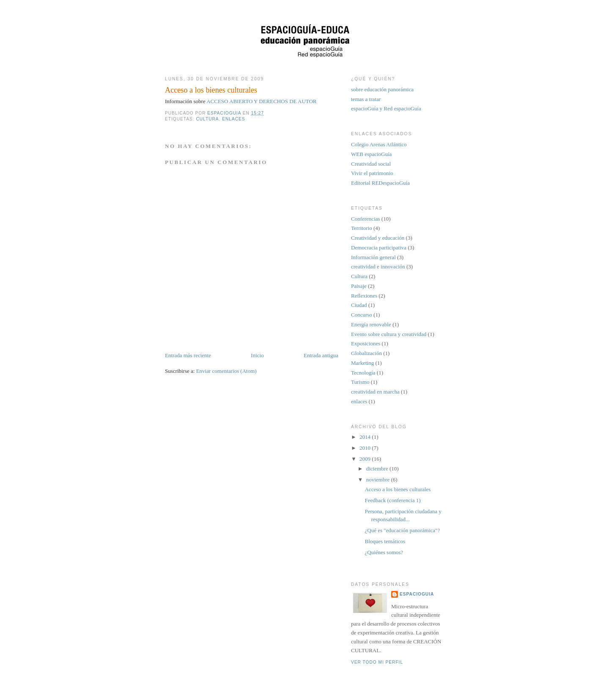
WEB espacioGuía (371, 154)
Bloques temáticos (385, 541)
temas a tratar (366, 99)
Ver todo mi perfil (377, 662)
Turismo (360, 382)
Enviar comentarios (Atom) (226, 371)
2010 (366, 448)
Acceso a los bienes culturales (398, 489)
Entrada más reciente (188, 355)
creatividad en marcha (375, 392)
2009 (366, 459)
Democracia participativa (379, 247)
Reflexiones (364, 296)
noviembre (379, 480)
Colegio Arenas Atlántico (379, 144)
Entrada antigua (321, 355)
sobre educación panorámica (382, 89)
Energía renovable (371, 324)
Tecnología (363, 373)
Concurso (362, 315)
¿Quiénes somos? (384, 552)
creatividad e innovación (378, 267)
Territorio (362, 228)
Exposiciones (366, 343)
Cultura (207, 119)
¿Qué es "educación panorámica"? (402, 530)
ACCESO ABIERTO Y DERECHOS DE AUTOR (261, 101)
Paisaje (359, 286)
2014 (366, 437)
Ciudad (359, 305)
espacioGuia (417, 594)
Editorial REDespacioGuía (380, 183)
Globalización (366, 353)
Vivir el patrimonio (372, 173)
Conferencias (366, 219)
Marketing (362, 363)
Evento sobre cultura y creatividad (389, 334)
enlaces (233, 119)
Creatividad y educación (378, 238)
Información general (373, 257)
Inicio (257, 355)
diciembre (378, 469)
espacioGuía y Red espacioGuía (386, 108)
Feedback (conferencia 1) (392, 500)
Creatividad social (371, 164)
